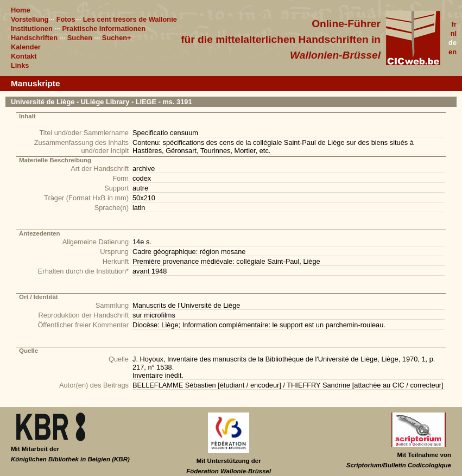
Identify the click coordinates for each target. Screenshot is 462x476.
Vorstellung (30, 19)
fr (454, 24)
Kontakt (24, 56)
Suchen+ (117, 38)
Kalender (26, 47)
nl (454, 33)
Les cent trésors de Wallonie (130, 19)
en (452, 52)
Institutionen (32, 28)
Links (20, 65)
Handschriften (34, 38)
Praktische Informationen (104, 28)
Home (21, 10)
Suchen (80, 38)
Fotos (66, 19)
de (452, 43)
